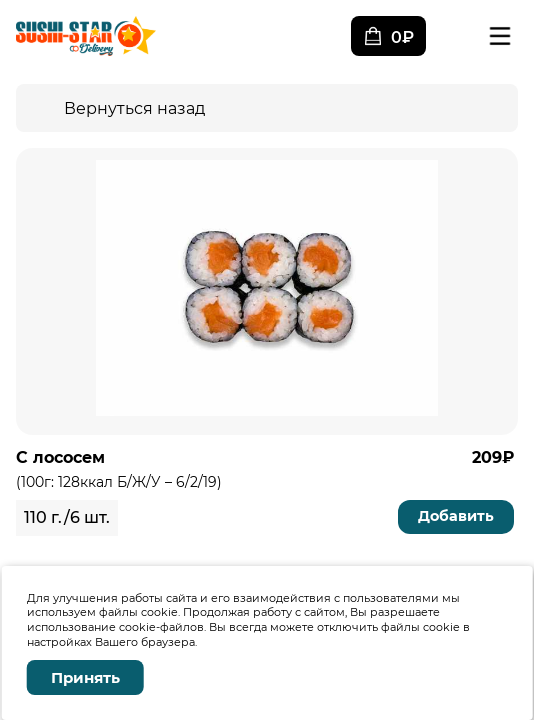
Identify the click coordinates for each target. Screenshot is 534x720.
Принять (85, 677)
